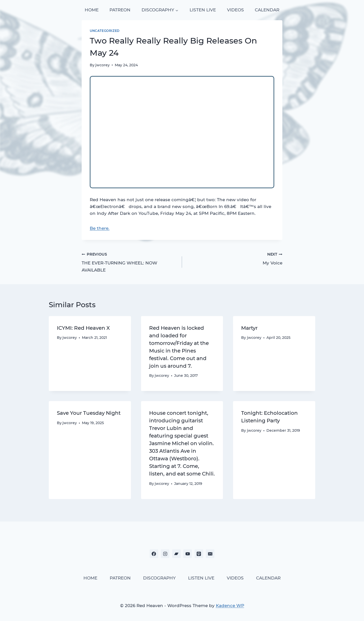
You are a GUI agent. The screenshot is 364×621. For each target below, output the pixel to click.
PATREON (120, 10)
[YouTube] (188, 554)
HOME (92, 10)
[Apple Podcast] (199, 554)
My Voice (234, 258)
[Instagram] (165, 554)
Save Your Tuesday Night (89, 413)
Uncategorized (105, 31)
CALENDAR (267, 10)
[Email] (210, 554)
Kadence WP (230, 606)
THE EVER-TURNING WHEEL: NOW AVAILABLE (130, 262)
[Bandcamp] (176, 554)
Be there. (100, 228)
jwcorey (103, 65)
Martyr (249, 328)
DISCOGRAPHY (159, 578)
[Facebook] (154, 554)
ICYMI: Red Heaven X (83, 328)
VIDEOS (235, 10)
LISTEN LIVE (203, 10)
